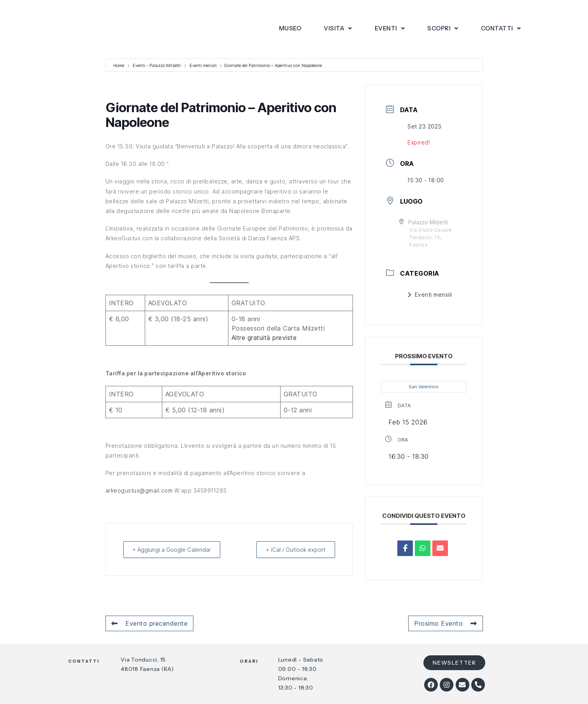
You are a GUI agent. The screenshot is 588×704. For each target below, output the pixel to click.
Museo (290, 28)
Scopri (443, 28)
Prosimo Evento (446, 623)
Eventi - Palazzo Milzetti (157, 65)
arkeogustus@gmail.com (139, 490)
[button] (338, 28)
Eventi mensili (203, 65)
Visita (338, 28)
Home (119, 65)
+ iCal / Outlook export (293, 550)
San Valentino (424, 387)
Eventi (390, 28)
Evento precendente (150, 623)
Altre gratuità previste (264, 338)
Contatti (501, 28)
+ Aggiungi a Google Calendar (174, 550)
